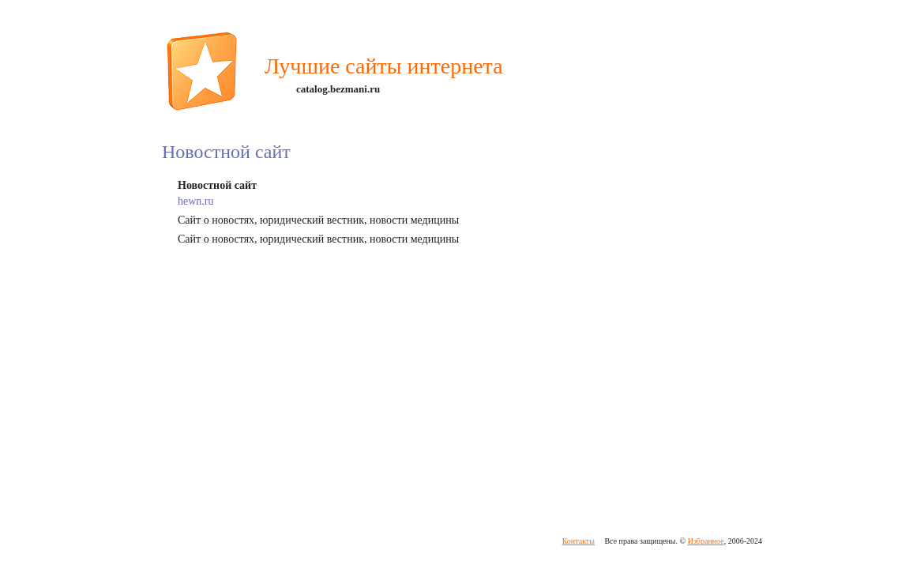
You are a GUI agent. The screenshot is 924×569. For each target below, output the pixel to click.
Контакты (578, 541)
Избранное (706, 541)
